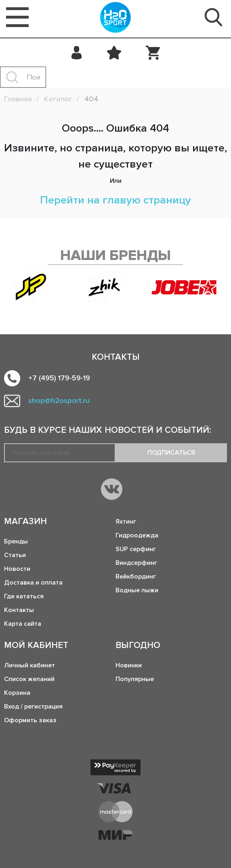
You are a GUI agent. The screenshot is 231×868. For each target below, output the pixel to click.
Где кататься (24, 596)
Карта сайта (23, 624)
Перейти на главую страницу (115, 200)
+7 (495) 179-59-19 (59, 378)
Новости (17, 569)
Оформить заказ (30, 720)
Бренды (16, 541)
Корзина (17, 693)
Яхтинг (126, 522)
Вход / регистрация (33, 707)
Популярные (135, 679)
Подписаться (171, 453)
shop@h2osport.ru (59, 400)
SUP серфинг (136, 549)
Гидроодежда (137, 535)
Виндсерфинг (136, 563)
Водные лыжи (137, 590)
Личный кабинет (29, 665)
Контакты (19, 610)
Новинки (129, 665)
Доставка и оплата (33, 583)
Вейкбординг (136, 577)
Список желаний (29, 679)
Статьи (15, 555)
